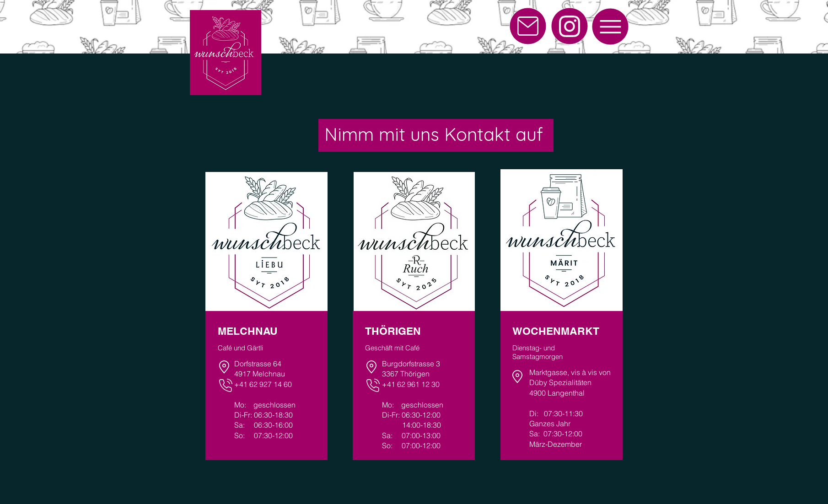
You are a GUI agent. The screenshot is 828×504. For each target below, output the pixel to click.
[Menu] (610, 27)
